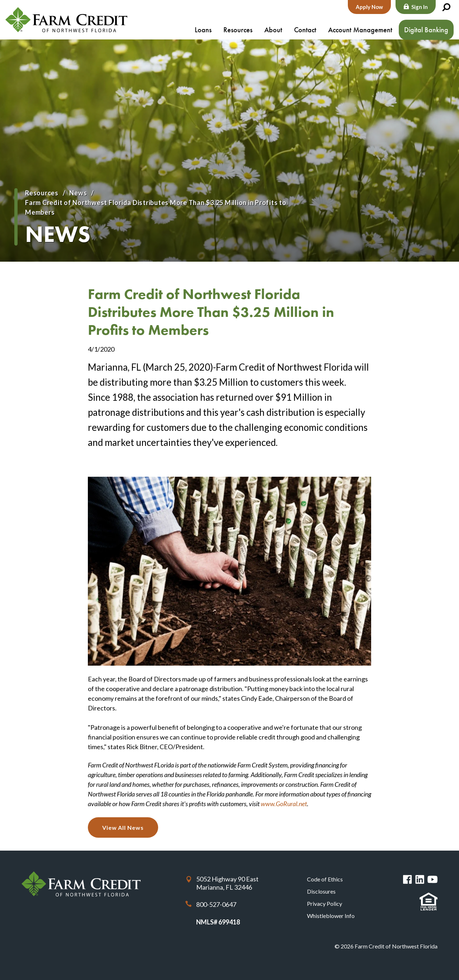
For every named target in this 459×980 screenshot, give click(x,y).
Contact (305, 30)
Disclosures (321, 891)
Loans (203, 30)
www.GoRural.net (284, 804)
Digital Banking (426, 30)
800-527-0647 (216, 904)
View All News (123, 827)
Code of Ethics (325, 879)
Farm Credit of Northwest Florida (66, 20)
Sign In (420, 7)
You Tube (432, 880)
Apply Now (369, 7)
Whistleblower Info (331, 916)
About (273, 30)
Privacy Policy (325, 903)
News (78, 193)
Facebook (408, 879)
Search (446, 8)
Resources (238, 30)
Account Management (360, 30)
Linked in (420, 879)
